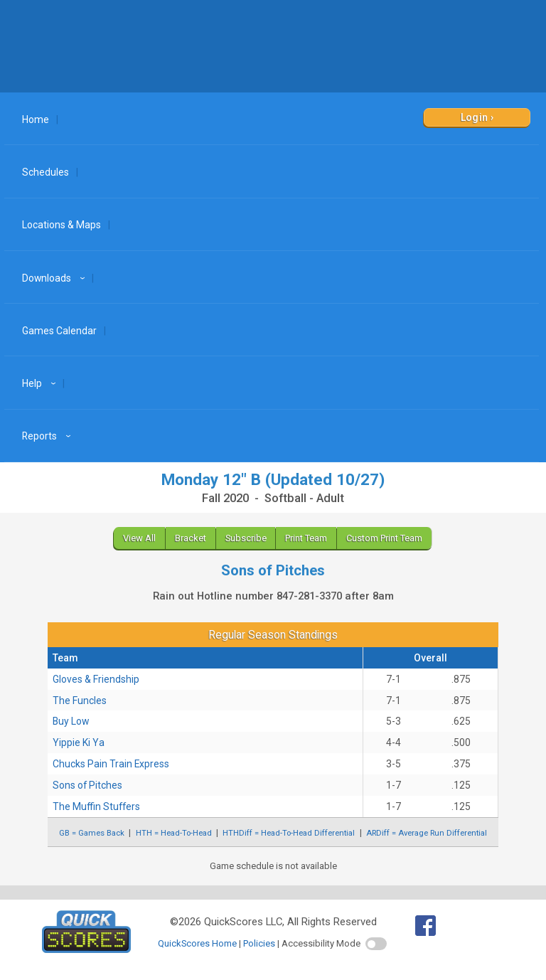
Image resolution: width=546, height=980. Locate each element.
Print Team (306, 538)
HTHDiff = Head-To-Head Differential (289, 833)
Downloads (55, 278)
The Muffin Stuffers (96, 806)
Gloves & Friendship (96, 679)
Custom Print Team (384, 538)
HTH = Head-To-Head (174, 833)
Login (475, 117)
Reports (48, 436)
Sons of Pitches (87, 785)
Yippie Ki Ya (79, 742)
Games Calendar (59, 331)
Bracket (191, 538)
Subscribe (246, 538)
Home (36, 119)
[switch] (376, 944)
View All (139, 538)
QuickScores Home (197, 943)
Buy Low (71, 721)
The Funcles (80, 701)
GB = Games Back (92, 833)
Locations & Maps (61, 225)
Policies (259, 943)
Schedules (45, 172)
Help (41, 383)
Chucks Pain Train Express (111, 764)
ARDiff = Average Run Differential (427, 833)
